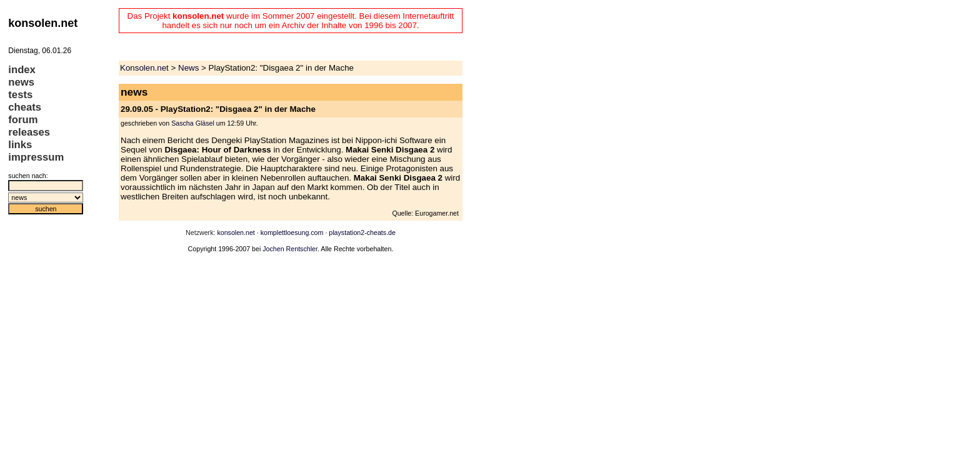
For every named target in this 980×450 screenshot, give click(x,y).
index (22, 70)
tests (20, 95)
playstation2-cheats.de (362, 232)
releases (29, 132)
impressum (36, 157)
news (21, 82)
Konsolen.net (144, 68)
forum (23, 120)
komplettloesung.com (292, 232)
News (188, 68)
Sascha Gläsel (193, 123)
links (20, 145)
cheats (25, 107)
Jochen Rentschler (290, 249)
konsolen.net (236, 232)
